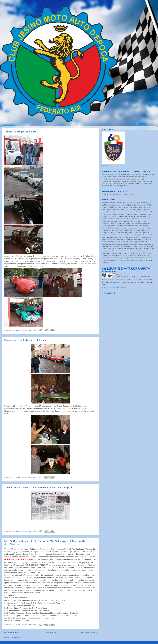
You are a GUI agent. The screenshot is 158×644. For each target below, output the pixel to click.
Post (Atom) (16, 638)
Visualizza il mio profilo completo (114, 287)
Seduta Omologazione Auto (20, 132)
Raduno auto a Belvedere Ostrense (26, 340)
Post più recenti (12, 633)
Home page (51, 633)
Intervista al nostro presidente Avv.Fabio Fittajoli (38, 487)
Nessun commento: (30, 330)
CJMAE (118, 274)
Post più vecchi (89, 633)
